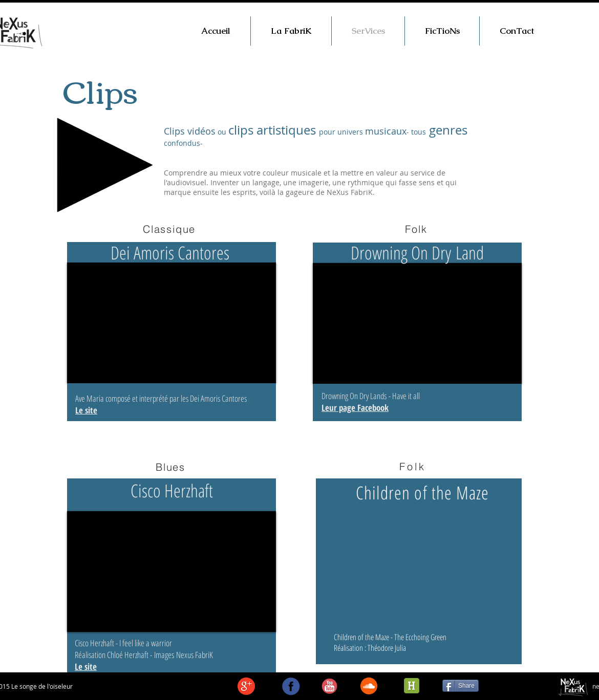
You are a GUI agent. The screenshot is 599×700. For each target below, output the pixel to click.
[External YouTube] (172, 323)
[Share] (461, 686)
